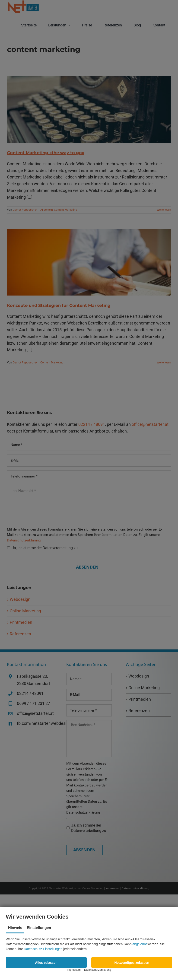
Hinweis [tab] (15, 928)
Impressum (74, 970)
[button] (46, 962)
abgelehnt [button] (140, 944)
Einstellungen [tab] (39, 928)
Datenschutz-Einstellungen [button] (43, 949)
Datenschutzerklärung (98, 970)
